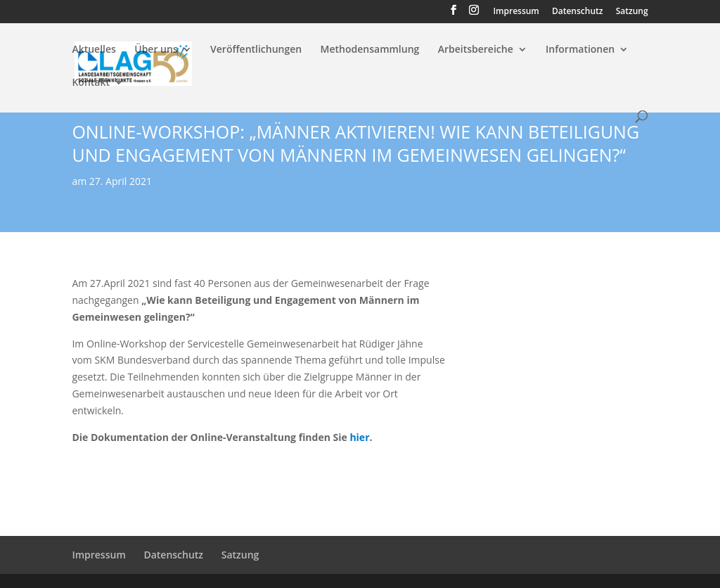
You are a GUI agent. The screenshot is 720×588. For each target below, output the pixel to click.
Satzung (632, 12)
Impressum (516, 12)
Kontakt (91, 83)
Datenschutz (578, 12)
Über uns (156, 50)
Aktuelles (94, 50)
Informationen (580, 50)
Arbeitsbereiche (476, 50)
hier (359, 437)
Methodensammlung (370, 50)
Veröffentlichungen (256, 50)
